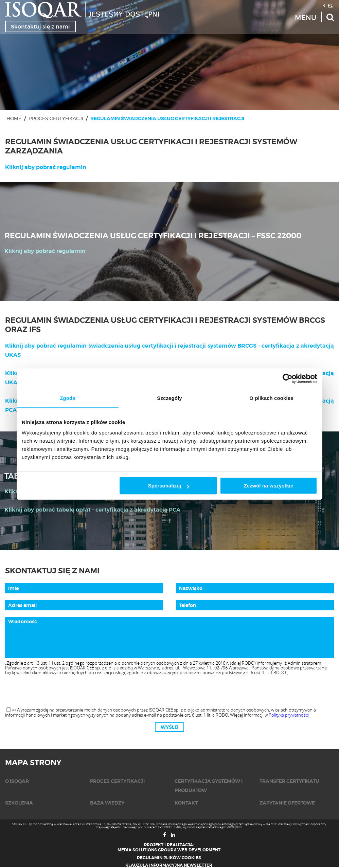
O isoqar (17, 781)
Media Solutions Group (145, 850)
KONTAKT (186, 803)
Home (14, 118)
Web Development (199, 850)
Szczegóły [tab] (169, 398)
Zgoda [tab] (68, 398)
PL (330, 5)
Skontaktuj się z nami (40, 26)
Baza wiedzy (107, 803)
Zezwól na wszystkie (269, 486)
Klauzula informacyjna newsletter (169, 865)
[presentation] (169, 691)
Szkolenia (19, 803)
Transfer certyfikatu (289, 781)
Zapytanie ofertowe (287, 803)
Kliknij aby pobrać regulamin (46, 167)
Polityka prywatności (289, 715)
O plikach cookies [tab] (271, 398)
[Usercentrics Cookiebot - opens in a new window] (288, 378)
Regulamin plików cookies (169, 858)
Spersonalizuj (169, 486)
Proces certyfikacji (56, 118)
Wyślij (169, 727)
